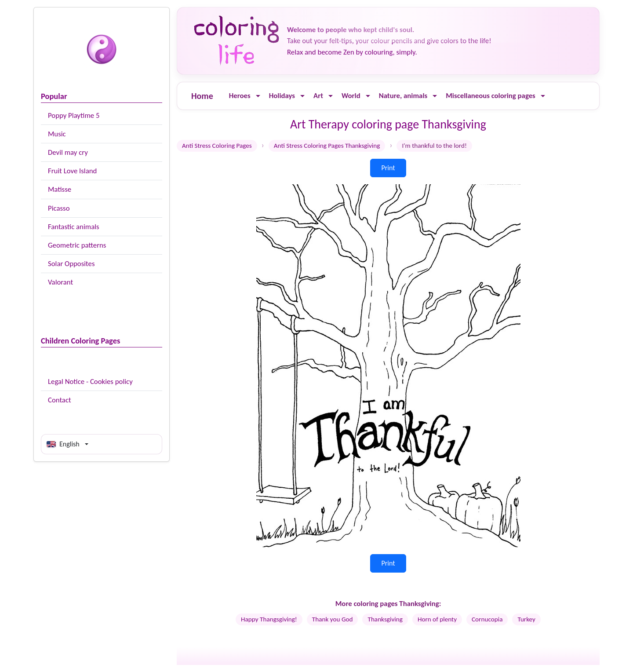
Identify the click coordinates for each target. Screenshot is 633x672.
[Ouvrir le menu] (258, 96)
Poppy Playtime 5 (74, 115)
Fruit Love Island (72, 171)
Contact (60, 400)
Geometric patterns (77, 245)
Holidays (282, 96)
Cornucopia (487, 619)
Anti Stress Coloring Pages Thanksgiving (327, 146)
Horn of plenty (437, 619)
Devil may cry (68, 152)
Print (388, 168)
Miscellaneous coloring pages (491, 96)
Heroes (240, 96)
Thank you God (333, 619)
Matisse (60, 189)
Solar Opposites (71, 264)
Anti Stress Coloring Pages (217, 146)
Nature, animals (403, 96)
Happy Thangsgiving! (269, 619)
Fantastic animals (74, 227)
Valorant (60, 282)
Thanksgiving (385, 619)
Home (202, 96)
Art (318, 96)
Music (57, 134)
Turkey (526, 619)
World (351, 96)
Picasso (59, 208)
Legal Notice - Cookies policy (90, 382)
